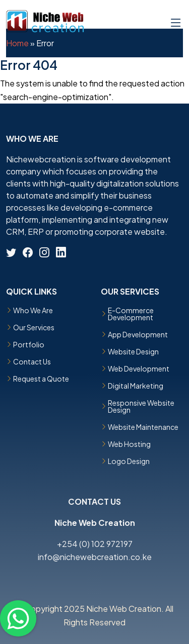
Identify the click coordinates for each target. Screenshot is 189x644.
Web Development (139, 369)
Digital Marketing (136, 386)
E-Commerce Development (131, 314)
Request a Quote (41, 379)
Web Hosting (129, 444)
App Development (138, 334)
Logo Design (129, 461)
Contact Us (32, 361)
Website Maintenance (143, 427)
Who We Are (33, 310)
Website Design (133, 351)
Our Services (34, 327)
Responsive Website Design (141, 406)
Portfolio (29, 344)
